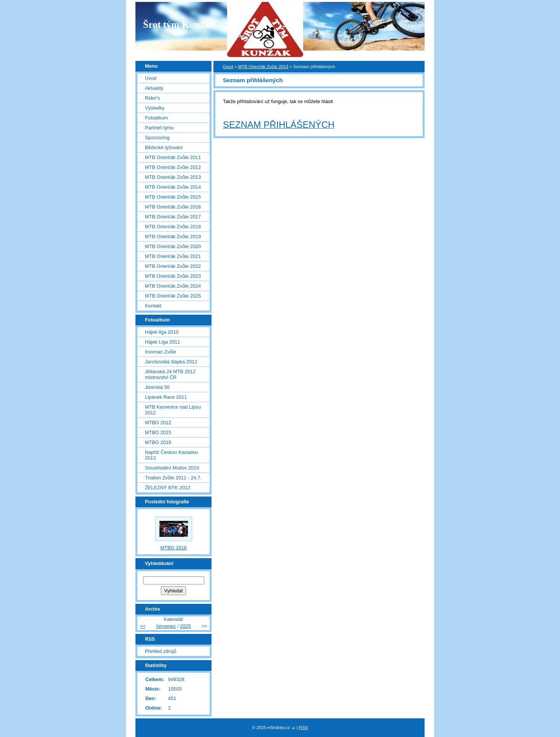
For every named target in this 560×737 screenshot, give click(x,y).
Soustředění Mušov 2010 (172, 468)
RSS (304, 727)
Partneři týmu (159, 128)
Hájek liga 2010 (162, 332)
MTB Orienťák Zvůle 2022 (173, 266)
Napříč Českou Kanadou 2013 (171, 455)
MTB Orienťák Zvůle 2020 (173, 246)
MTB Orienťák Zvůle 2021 (173, 256)
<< (143, 626)
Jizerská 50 (157, 387)
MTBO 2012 (158, 423)
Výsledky (155, 108)
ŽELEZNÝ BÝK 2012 (168, 488)
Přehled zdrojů (161, 651)
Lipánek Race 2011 (166, 397)
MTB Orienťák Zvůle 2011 (173, 157)
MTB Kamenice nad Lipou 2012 (173, 410)
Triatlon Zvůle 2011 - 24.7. (173, 478)
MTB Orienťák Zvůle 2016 (173, 207)
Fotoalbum (156, 118)
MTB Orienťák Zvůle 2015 (173, 197)
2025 (185, 626)
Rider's (152, 98)
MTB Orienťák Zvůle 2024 (173, 286)
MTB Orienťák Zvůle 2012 (173, 167)
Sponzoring (157, 138)
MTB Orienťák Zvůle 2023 (173, 276)
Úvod (228, 67)
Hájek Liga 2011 (163, 342)
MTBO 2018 (158, 442)
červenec (166, 626)
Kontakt (153, 306)
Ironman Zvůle (161, 352)
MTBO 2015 (158, 432)
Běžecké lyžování (164, 147)
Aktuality (154, 88)
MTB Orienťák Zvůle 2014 (173, 187)
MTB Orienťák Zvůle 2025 (173, 296)
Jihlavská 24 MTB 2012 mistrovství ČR (170, 374)
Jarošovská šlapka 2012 (171, 362)
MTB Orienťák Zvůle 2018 (173, 227)
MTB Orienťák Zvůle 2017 (173, 217)
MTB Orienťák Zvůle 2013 (263, 67)
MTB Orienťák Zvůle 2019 (173, 236)
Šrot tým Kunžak (179, 25)
